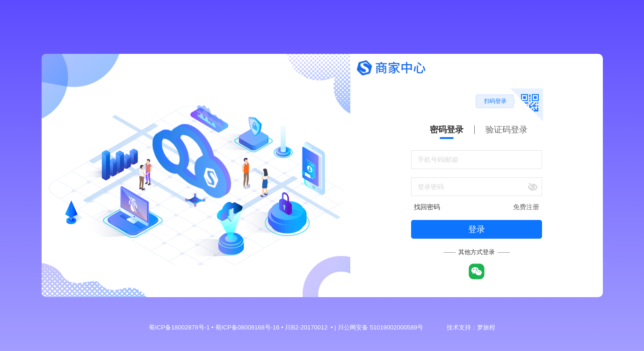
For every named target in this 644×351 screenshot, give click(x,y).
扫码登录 (495, 101)
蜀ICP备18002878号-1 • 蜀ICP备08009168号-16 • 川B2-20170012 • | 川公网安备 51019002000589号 (286, 327)
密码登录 (447, 130)
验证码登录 (507, 130)
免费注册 (526, 207)
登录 (477, 229)
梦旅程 (486, 327)
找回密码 (427, 207)
